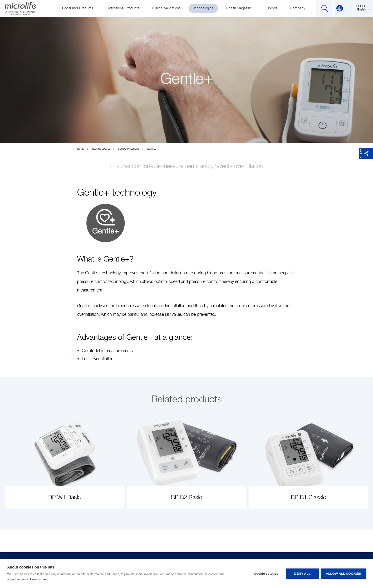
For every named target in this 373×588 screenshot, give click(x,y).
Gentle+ (152, 149)
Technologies (203, 8)
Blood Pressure (129, 149)
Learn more (38, 579)
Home (81, 149)
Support (271, 8)
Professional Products (123, 8)
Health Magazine (239, 8)
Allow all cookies (344, 574)
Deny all (302, 574)
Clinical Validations (166, 8)
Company (298, 8)
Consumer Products (78, 8)
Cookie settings (266, 574)
